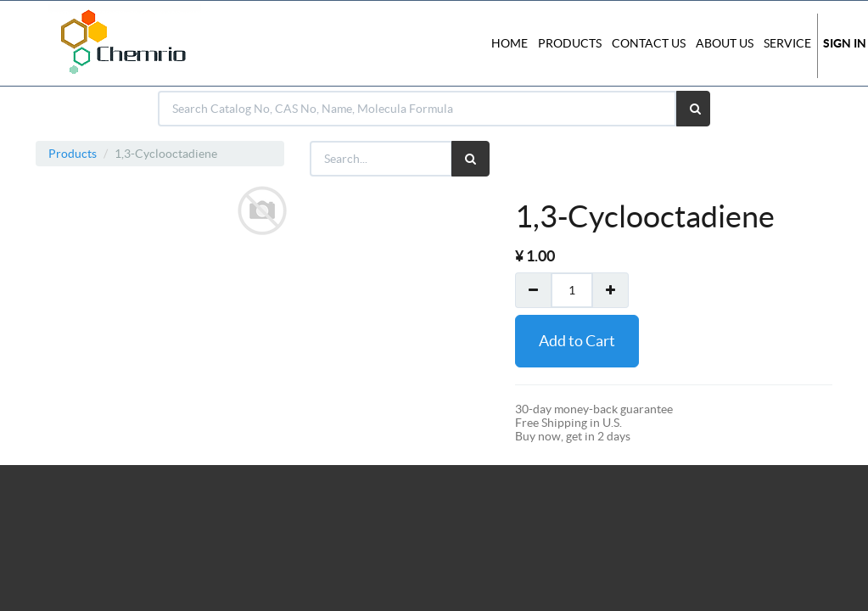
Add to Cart (577, 341)
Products (73, 154)
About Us (725, 43)
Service (787, 43)
